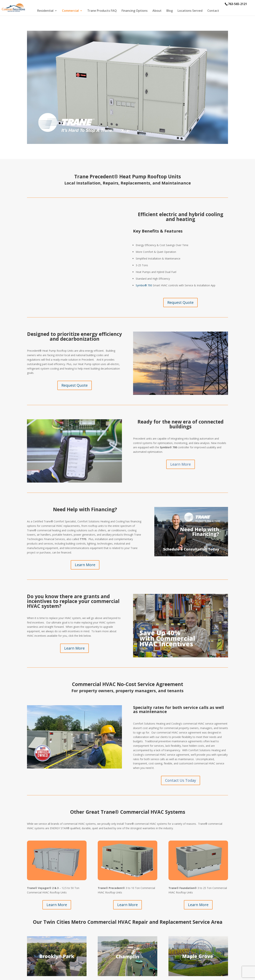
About (157, 11)
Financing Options (135, 11)
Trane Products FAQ (102, 11)
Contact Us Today (181, 780)
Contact (213, 11)
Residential (45, 11)
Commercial (70, 11)
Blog (170, 11)
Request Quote (180, 302)
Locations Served (190, 11)
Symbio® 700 (144, 285)
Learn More (181, 464)
